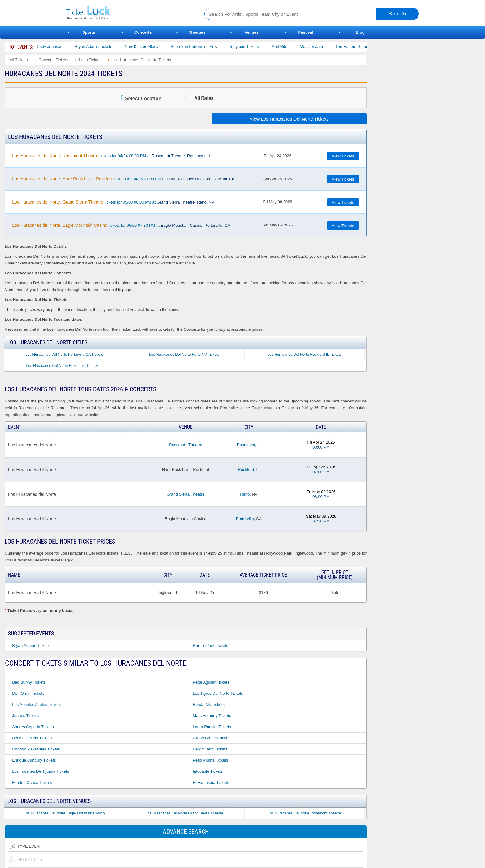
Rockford (246, 469)
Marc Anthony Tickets (212, 716)
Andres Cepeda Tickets (33, 727)
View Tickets (343, 156)
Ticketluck (128, 13)
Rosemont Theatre (185, 445)
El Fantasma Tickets (211, 782)
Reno (245, 494)
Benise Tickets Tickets (32, 738)
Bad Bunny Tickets (29, 682)
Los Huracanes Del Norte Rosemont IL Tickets (64, 366)
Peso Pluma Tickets (210, 760)
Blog (360, 32)
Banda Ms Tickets (209, 705)
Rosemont (246, 445)
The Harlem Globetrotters (366, 47)
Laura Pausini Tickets (212, 727)
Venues (251, 32)
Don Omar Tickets (28, 693)
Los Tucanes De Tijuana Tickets (41, 771)
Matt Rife (287, 47)
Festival (306, 32)
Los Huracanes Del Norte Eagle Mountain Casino (64, 813)
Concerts (143, 32)
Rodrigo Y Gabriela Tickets (36, 749)
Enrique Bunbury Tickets (34, 760)
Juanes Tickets (25, 716)
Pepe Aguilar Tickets (211, 682)
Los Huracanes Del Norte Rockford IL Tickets (304, 355)
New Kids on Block (149, 47)
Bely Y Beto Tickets (210, 749)
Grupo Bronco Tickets (212, 738)
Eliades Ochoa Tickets (32, 782)
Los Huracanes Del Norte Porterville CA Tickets (64, 355)
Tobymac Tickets (252, 47)
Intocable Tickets (208, 771)
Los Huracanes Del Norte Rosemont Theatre (305, 813)
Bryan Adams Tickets (101, 47)
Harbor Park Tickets (210, 645)
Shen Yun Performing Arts (202, 47)
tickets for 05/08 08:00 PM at (113, 202)
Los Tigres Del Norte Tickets (218, 693)
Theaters (197, 32)
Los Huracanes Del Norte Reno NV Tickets (184, 355)
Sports (89, 32)
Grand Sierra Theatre (186, 494)
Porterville (245, 519)
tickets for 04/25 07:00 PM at (124, 179)
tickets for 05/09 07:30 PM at (121, 225)
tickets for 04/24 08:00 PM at (112, 156)
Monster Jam (319, 47)
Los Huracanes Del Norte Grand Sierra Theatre (184, 813)
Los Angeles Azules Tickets (36, 705)
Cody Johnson (57, 47)
